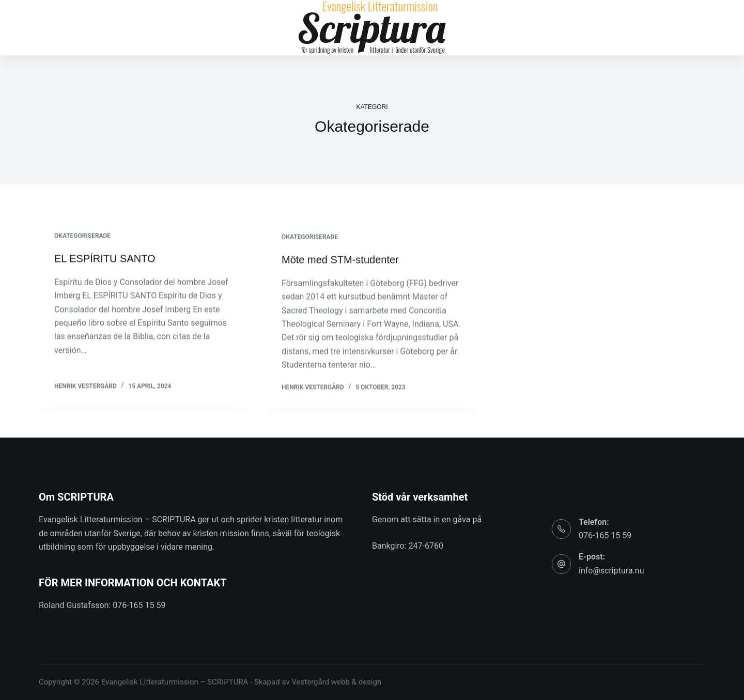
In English (597, 28)
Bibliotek (264, 28)
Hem (172, 28)
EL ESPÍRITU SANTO (105, 259)
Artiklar (213, 28)
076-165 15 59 (605, 535)
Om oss (485, 28)
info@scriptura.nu (611, 571)
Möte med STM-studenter (340, 261)
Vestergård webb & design (336, 682)
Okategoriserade (82, 236)
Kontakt (536, 28)
